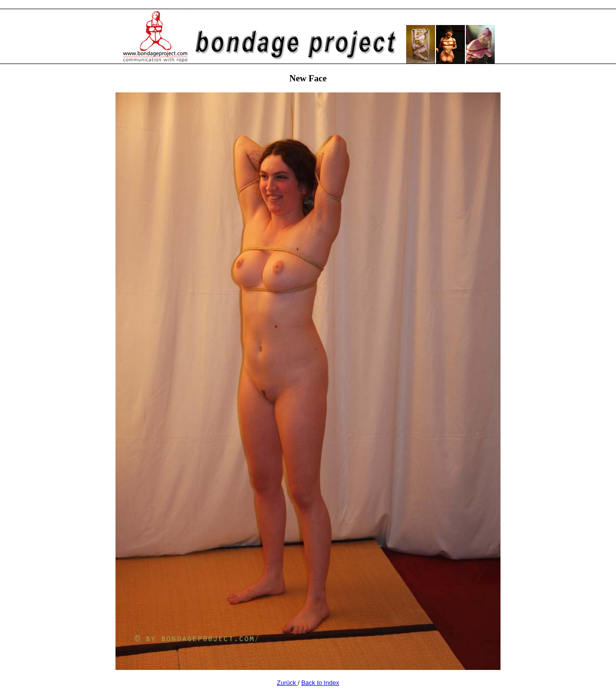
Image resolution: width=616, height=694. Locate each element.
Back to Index (320, 683)
